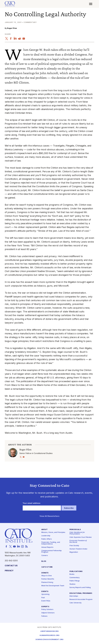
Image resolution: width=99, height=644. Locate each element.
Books (72, 574)
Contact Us (11, 566)
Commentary (75, 578)
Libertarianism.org (50, 631)
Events (45, 591)
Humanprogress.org (49, 635)
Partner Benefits (48, 579)
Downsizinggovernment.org (49, 639)
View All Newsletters (50, 516)
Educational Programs (81, 593)
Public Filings (75, 581)
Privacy (9, 571)
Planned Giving (47, 582)
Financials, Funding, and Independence (51, 543)
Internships (74, 596)
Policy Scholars (47, 609)
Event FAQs (46, 601)
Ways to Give (47, 576)
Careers (45, 556)
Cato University (75, 603)
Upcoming (45, 594)
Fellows (44, 616)
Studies (72, 584)
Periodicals (75, 529)
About (45, 529)
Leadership (46, 536)
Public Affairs (47, 539)
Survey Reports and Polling (80, 588)
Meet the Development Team (53, 586)
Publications (76, 571)
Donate (45, 573)
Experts (45, 607)
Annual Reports (47, 547)
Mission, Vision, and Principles (53, 532)
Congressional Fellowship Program (51, 551)
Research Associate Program (81, 599)
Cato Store (47, 567)
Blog (44, 561)
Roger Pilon (12, 28)
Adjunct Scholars (48, 613)
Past (43, 598)
